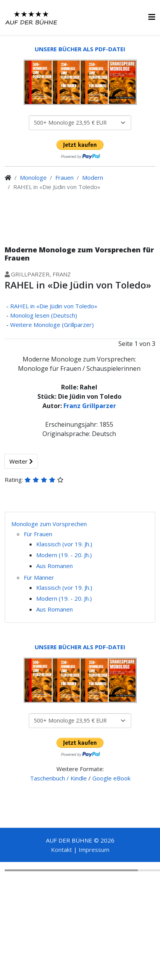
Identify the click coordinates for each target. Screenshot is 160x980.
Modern (93, 177)
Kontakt (62, 850)
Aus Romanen (55, 566)
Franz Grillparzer (90, 406)
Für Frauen (38, 534)
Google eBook (111, 778)
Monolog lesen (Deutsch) (44, 315)
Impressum (94, 850)
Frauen (64, 177)
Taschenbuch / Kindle (58, 778)
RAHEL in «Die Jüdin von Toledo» (54, 306)
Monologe (33, 177)
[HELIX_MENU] (152, 17)
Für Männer (39, 577)
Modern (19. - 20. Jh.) (64, 555)
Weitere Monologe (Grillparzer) (52, 325)
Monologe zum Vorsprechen (49, 524)
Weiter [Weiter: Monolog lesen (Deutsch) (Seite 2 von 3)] (21, 461)
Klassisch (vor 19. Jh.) (64, 544)
